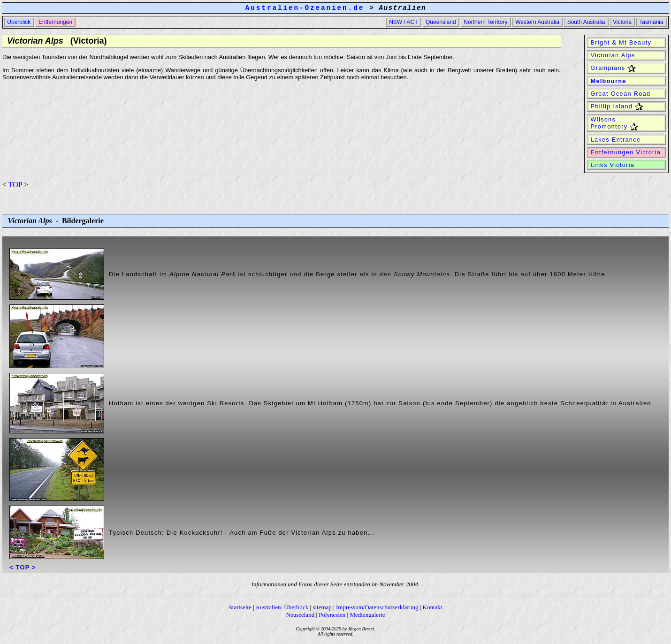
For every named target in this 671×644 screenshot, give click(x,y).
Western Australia (538, 22)
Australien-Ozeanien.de (305, 8)
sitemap (322, 607)
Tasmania (651, 22)
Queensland (441, 22)
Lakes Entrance (616, 140)
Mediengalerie (367, 615)
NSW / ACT (404, 22)
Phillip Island (616, 106)
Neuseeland (301, 615)
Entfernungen (56, 22)
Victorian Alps (613, 55)
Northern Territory (486, 22)
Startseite (240, 607)
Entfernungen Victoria (626, 152)
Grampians (612, 68)
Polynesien (332, 615)
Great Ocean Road (621, 94)
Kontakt (433, 607)
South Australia (586, 22)
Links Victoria (613, 165)
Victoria (622, 22)
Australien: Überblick (282, 607)
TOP (15, 185)
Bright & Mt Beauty (621, 42)
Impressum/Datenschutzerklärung (377, 607)
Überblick (19, 22)
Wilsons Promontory (614, 123)
